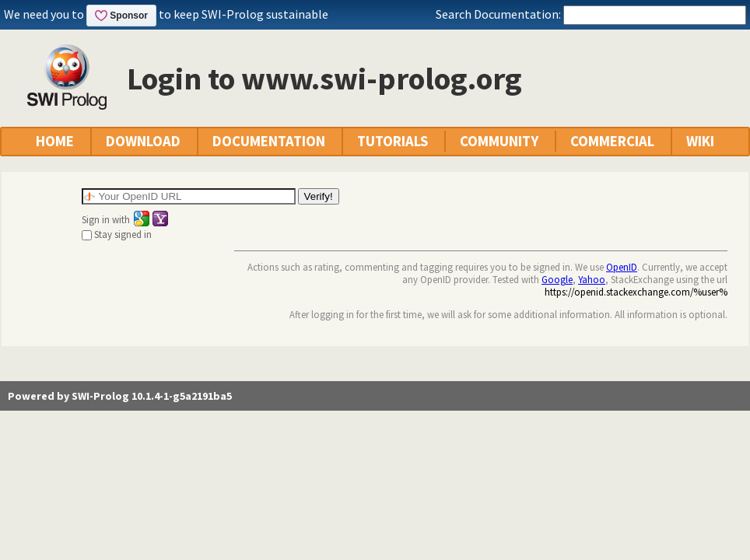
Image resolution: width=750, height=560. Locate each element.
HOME (55, 141)
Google (557, 279)
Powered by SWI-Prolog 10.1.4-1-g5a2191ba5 (120, 396)
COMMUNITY (499, 141)
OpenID (622, 267)
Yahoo (592, 279)
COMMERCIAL (612, 141)
